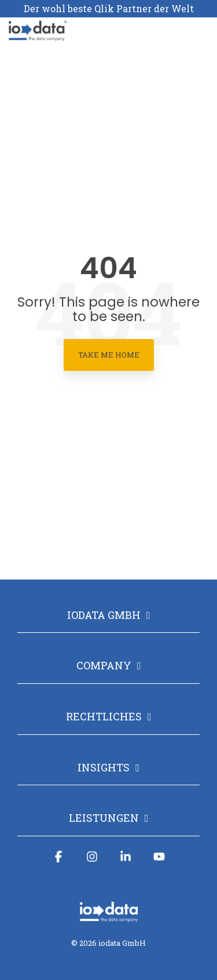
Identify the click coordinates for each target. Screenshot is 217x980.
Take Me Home (109, 355)
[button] (200, 25)
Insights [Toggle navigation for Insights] (104, 768)
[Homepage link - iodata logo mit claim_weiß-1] (109, 916)
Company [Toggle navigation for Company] (104, 666)
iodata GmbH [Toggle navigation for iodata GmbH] (104, 615)
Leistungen (104, 818)
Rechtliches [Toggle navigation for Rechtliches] (104, 717)
